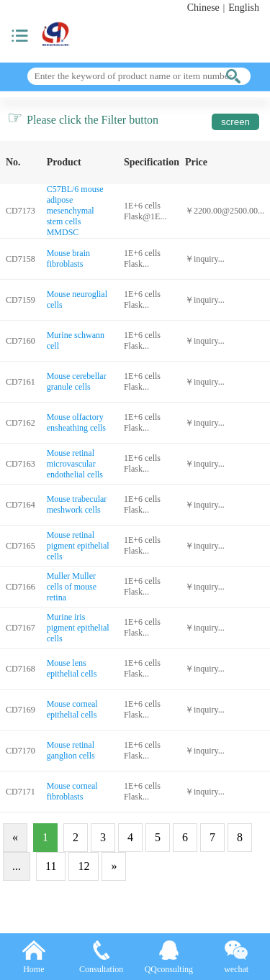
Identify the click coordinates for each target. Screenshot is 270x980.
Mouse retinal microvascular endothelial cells (75, 464)
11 (51, 866)
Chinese (203, 8)
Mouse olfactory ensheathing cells (76, 422)
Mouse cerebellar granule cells (77, 381)
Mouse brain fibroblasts (68, 258)
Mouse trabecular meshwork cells (77, 504)
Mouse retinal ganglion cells (71, 750)
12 (84, 866)
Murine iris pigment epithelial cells (78, 628)
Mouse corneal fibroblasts (72, 791)
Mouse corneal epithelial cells (72, 709)
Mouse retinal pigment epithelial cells (78, 546)
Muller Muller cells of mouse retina (72, 587)
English (244, 8)
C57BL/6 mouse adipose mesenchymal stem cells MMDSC (75, 211)
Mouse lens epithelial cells (72, 668)
